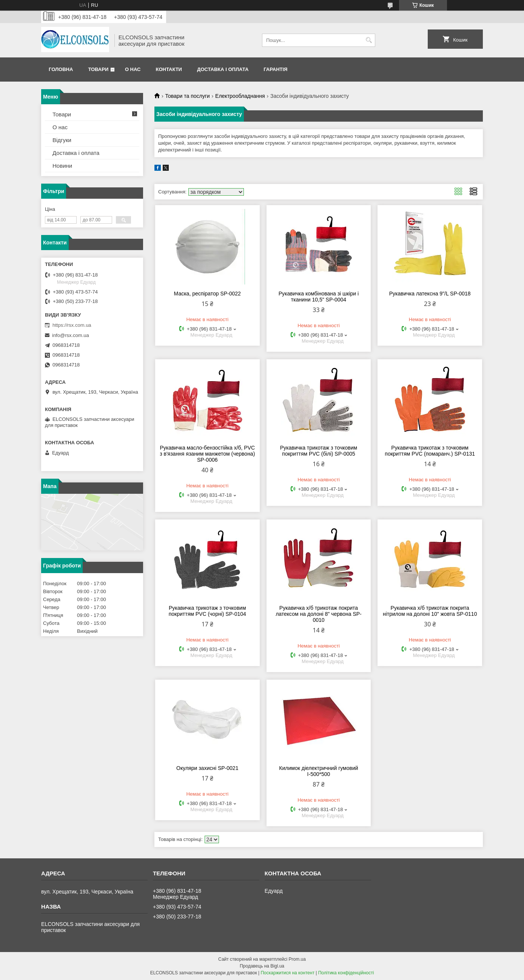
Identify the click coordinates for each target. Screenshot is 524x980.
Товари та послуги (187, 96)
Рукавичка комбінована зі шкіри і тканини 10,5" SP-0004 (319, 297)
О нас (133, 69)
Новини (62, 166)
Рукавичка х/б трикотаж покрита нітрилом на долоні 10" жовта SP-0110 (430, 611)
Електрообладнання (240, 96)
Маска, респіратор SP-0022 (207, 294)
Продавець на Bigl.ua (262, 966)
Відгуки (62, 140)
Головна (61, 69)
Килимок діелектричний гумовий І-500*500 (318, 771)
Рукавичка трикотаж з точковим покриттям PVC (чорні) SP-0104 (207, 611)
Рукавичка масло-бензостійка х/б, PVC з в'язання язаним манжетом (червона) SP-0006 (207, 454)
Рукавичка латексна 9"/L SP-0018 (430, 294)
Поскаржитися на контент (287, 973)
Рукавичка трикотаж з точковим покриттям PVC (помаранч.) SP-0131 (430, 451)
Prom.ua (297, 959)
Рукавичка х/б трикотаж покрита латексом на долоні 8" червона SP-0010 (319, 614)
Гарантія (275, 69)
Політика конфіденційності (346, 973)
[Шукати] (369, 40)
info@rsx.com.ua (71, 335)
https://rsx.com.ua (72, 325)
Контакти (169, 69)
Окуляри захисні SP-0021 (207, 768)
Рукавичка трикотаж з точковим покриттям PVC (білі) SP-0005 (319, 451)
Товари (98, 69)
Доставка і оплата (223, 69)
